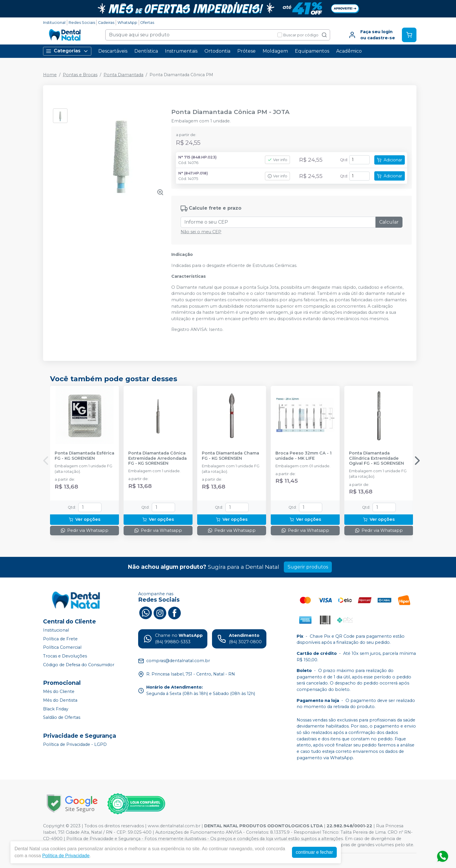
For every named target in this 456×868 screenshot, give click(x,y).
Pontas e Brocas (80, 75)
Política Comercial (62, 648)
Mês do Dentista (60, 700)
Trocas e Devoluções (65, 656)
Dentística (146, 51)
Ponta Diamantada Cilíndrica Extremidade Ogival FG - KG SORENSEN (376, 458)
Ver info (277, 160)
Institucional (54, 23)
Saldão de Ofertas (62, 717)
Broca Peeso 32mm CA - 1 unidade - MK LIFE (303, 456)
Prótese (246, 51)
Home (50, 75)
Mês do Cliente (59, 691)
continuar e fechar (314, 852)
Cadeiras (106, 23)
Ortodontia (217, 51)
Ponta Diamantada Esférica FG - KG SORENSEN (84, 456)
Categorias (67, 51)
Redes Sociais (82, 23)
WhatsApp (127, 23)
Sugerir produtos (308, 567)
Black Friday (56, 709)
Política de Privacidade (66, 856)
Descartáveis (113, 51)
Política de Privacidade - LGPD (75, 744)
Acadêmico (349, 51)
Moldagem (275, 51)
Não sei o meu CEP (201, 232)
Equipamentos (312, 51)
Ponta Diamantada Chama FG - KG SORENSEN (230, 456)
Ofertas (147, 23)
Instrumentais (181, 51)
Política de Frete (60, 639)
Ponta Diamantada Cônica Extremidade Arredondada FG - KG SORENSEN (157, 458)
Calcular (389, 222)
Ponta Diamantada (123, 75)
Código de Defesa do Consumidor (79, 665)
